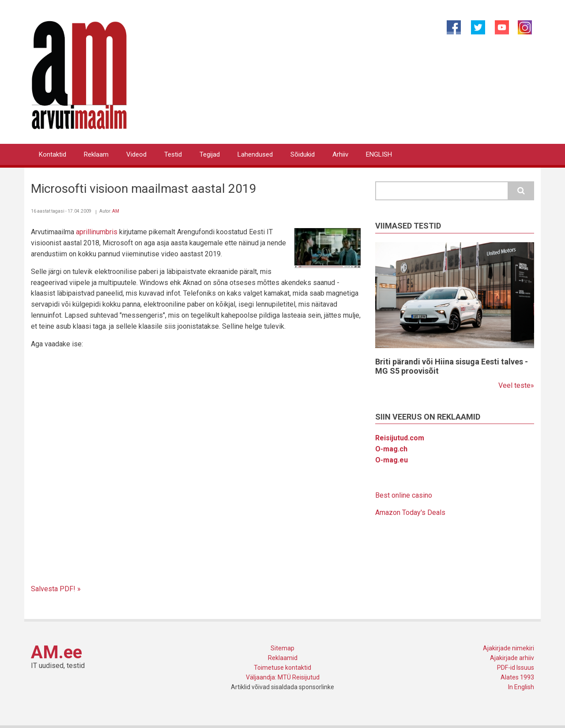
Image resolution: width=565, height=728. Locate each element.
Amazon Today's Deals (410, 512)
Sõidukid (303, 154)
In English (521, 687)
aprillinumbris (97, 232)
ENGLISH (379, 154)
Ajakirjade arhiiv (512, 658)
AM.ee (56, 652)
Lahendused (255, 154)
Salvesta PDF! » (56, 589)
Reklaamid (283, 658)
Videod (136, 154)
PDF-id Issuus (516, 668)
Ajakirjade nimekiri (508, 648)
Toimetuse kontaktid (282, 668)
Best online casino (404, 495)
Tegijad (210, 154)
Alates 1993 (517, 677)
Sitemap (282, 648)
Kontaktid (53, 154)
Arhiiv (340, 154)
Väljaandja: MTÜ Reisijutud (283, 677)
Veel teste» (516, 385)
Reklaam (96, 154)
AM (116, 211)
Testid (173, 154)
